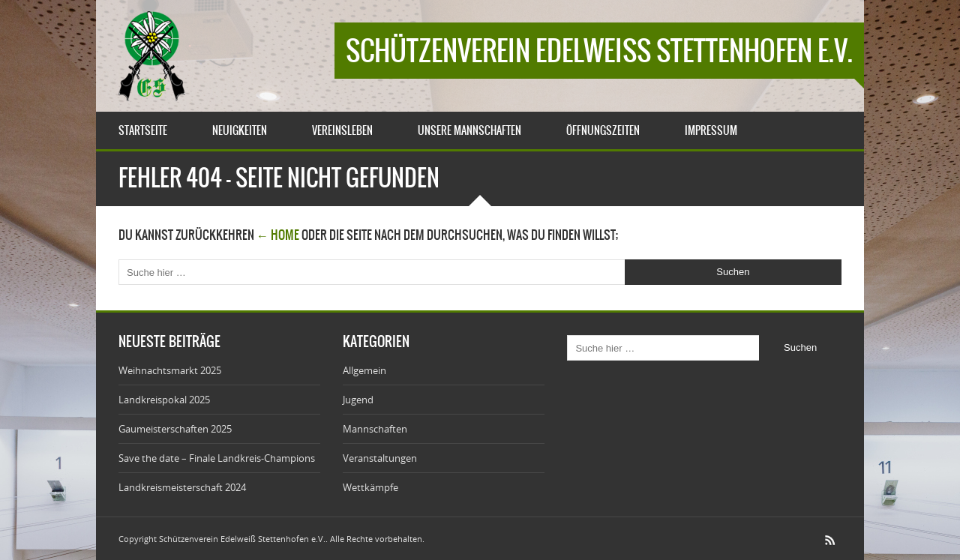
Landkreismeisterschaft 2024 (182, 487)
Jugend (358, 400)
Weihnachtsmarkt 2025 (170, 370)
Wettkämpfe (370, 487)
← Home (278, 235)
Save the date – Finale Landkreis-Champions (217, 458)
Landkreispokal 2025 (164, 400)
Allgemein (364, 370)
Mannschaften (375, 429)
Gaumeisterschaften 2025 (175, 429)
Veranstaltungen (380, 458)
